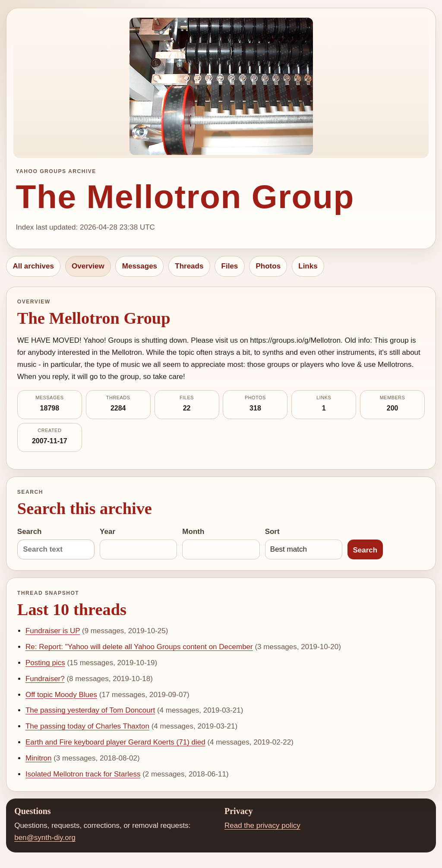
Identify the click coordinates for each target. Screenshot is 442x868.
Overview (88, 266)
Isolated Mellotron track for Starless (83, 774)
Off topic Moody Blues (61, 695)
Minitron (38, 758)
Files (230, 266)
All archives (33, 266)
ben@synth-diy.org (45, 838)
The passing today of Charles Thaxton (87, 726)
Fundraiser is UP (53, 631)
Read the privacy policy (262, 825)
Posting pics (45, 663)
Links (308, 266)
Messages (140, 266)
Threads (189, 266)
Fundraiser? (45, 679)
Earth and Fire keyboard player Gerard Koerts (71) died (115, 742)
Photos (268, 266)
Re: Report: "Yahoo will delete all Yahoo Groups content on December (139, 647)
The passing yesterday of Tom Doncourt (90, 710)
